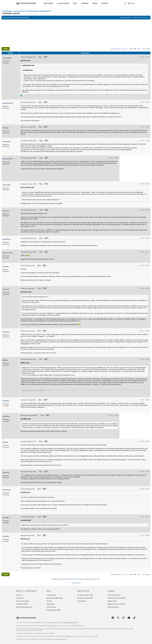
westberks (7, 239)
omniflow (6, 416)
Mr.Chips (6, 128)
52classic (6, 211)
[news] (142, 57)
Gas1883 (6, 401)
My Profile (6, 18)
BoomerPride (7, 159)
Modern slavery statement (116, 604)
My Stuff (129, 18)
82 (144, 49)
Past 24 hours (51, 607)
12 (144, 18)
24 (146, 18)
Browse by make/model (55, 598)
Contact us (20, 598)
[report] (147, 57)
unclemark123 (8, 103)
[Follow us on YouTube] (129, 618)
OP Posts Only (116, 49)
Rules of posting (113, 607)
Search (123, 18)
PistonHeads (7, 11)
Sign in (132, 3)
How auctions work (23, 601)
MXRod (5, 360)
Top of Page (79, 579)
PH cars (49, 601)
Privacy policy (112, 601)
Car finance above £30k (85, 598)
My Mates (26, 18)
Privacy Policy (56, 622)
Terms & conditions (114, 595)
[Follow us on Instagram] (123, 618)
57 (140, 49)
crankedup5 (7, 58)
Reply (6, 49)
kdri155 (5, 442)
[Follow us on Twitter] (118, 618)
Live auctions (51, 595)
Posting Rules (76, 583)
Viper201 (6, 289)
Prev (123, 49)
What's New (137, 18)
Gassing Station (19, 11)
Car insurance (82, 601)
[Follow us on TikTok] (134, 618)
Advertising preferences (24, 607)
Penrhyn (6, 266)
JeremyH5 (6, 141)
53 (130, 49)
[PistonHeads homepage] (26, 3)
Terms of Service (69, 622)
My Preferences (16, 18)
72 (148, 18)
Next (149, 49)
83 (146, 49)
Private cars (51, 604)
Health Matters (46, 11)
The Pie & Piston (33, 11)
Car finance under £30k (85, 595)
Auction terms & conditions (117, 598)
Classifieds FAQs (22, 604)
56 (138, 49)
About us (19, 595)
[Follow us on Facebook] (113, 618)
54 (132, 49)
